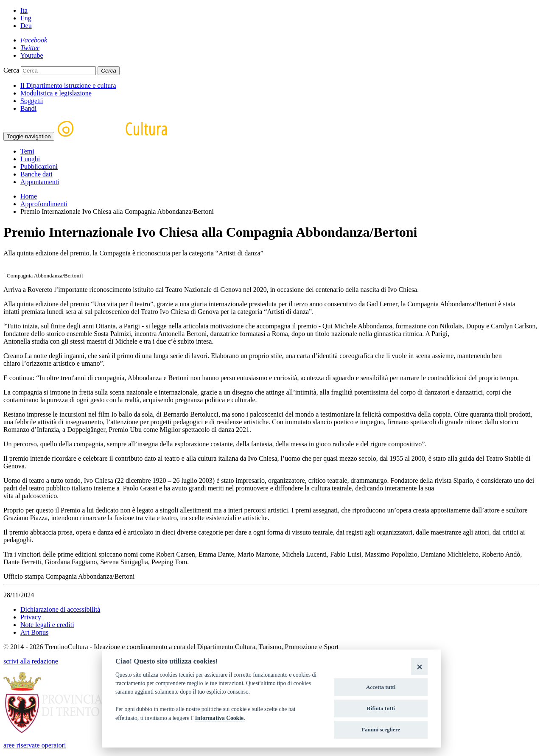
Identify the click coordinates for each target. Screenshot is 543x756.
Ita (24, 10)
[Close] (419, 666)
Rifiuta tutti (381, 708)
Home (29, 196)
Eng (26, 18)
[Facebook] (34, 40)
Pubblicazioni (39, 167)
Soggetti (32, 101)
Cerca (11, 70)
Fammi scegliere (381, 729)
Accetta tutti (381, 687)
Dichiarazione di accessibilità (60, 609)
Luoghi (30, 159)
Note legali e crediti (47, 625)
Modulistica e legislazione (56, 93)
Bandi (28, 108)
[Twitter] (30, 48)
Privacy (31, 617)
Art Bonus (34, 632)
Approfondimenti (44, 204)
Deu (26, 26)
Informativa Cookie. (220, 718)
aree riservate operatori (35, 745)
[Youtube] (32, 55)
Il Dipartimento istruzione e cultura (68, 85)
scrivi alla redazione (31, 661)
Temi (27, 151)
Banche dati (36, 174)
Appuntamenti (40, 182)
